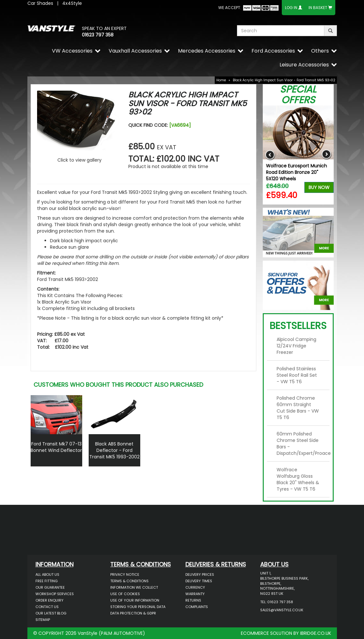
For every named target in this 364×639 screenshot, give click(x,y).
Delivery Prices (200, 574)
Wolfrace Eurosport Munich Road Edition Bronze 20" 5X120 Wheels (296, 172)
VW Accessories (72, 51)
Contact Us (47, 607)
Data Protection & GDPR (133, 613)
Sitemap (43, 620)
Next (326, 155)
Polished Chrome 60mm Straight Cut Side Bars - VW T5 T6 (298, 408)
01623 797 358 (98, 35)
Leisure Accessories (304, 65)
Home (221, 80)
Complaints (197, 607)
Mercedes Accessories (207, 51)
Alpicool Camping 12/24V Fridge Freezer (296, 346)
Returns (193, 600)
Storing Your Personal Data (138, 607)
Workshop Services (55, 594)
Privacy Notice (125, 574)
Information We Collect (134, 587)
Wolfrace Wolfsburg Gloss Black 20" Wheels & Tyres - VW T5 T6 (298, 479)
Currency (195, 587)
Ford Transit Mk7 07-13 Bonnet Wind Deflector (56, 447)
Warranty (195, 594)
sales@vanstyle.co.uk (282, 610)
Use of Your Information (135, 600)
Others (320, 51)
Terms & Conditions (129, 581)
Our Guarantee (50, 587)
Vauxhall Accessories (135, 51)
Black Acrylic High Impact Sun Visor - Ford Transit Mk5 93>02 (284, 80)
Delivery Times (199, 581)
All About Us (47, 574)
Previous (270, 155)
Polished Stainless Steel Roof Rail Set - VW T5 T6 (297, 375)
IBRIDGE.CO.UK (316, 633)
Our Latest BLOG (51, 613)
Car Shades (40, 3)
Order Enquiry (49, 600)
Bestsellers (298, 326)
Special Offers (298, 95)
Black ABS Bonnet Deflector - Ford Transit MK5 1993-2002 (114, 450)
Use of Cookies (125, 594)
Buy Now (319, 187)
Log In (291, 8)
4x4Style (72, 3)
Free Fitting (47, 581)
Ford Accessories (273, 51)
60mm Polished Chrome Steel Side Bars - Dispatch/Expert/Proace (301, 444)
